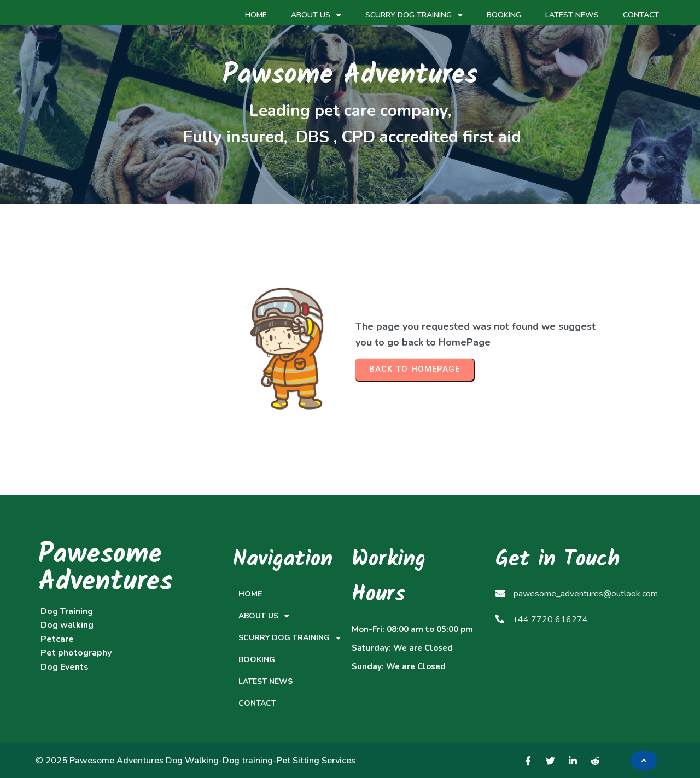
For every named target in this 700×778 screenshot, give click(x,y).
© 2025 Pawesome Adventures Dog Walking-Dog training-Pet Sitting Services (196, 761)
